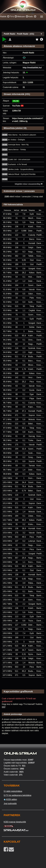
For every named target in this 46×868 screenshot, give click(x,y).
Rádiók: (5, 17)
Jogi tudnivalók (10, 804)
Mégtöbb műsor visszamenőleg (29, 184)
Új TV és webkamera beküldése (18, 795)
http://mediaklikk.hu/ (32, 68)
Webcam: (23, 17)
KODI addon (10, 799)
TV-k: (13, 17)
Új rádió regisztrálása (13, 791)
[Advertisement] (23, 27)
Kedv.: (32, 17)
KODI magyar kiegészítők (15, 822)
